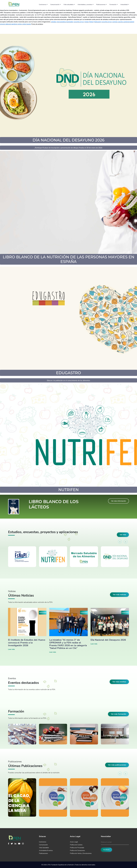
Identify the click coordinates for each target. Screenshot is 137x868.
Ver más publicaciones (117, 765)
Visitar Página (89, 22)
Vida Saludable (44, 848)
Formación (114, 4)
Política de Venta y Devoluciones (81, 853)
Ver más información (118, 501)
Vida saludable (69, 4)
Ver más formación (118, 714)
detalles (54, 22)
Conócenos (43, 4)
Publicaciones (102, 4)
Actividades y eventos (86, 4)
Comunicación (56, 4)
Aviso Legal (74, 842)
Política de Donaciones (77, 851)
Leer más (11, 649)
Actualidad (125, 4)
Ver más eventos (119, 682)
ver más (123, 535)
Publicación (97, 22)
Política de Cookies (76, 845)
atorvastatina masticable (65, 22)
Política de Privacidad (77, 848)
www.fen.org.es (79, 22)
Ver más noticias (119, 595)
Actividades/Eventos (46, 851)
